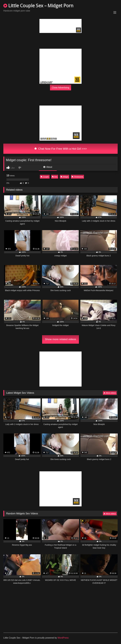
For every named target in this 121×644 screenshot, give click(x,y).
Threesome (77, 177)
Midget (64, 177)
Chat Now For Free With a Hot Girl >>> (61, 149)
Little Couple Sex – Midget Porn (38, 6)
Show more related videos (60, 339)
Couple (45, 177)
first (55, 177)
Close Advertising (60, 87)
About (48, 167)
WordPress (63, 638)
